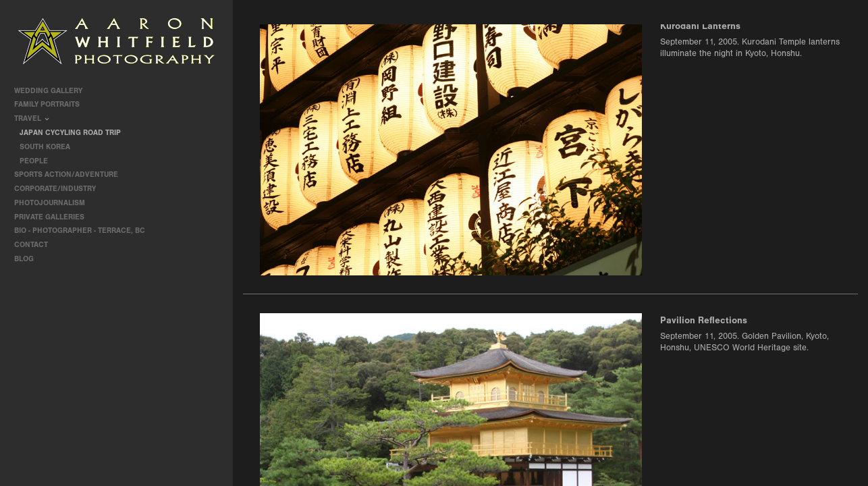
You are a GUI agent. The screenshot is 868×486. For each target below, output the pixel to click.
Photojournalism (54, 203)
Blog (24, 259)
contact (31, 245)
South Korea (45, 147)
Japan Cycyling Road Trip (70, 133)
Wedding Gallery (53, 91)
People (34, 161)
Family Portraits (52, 104)
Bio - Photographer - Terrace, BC (80, 231)
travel (32, 118)
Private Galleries (49, 217)
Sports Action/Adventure (71, 174)
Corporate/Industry (60, 189)
